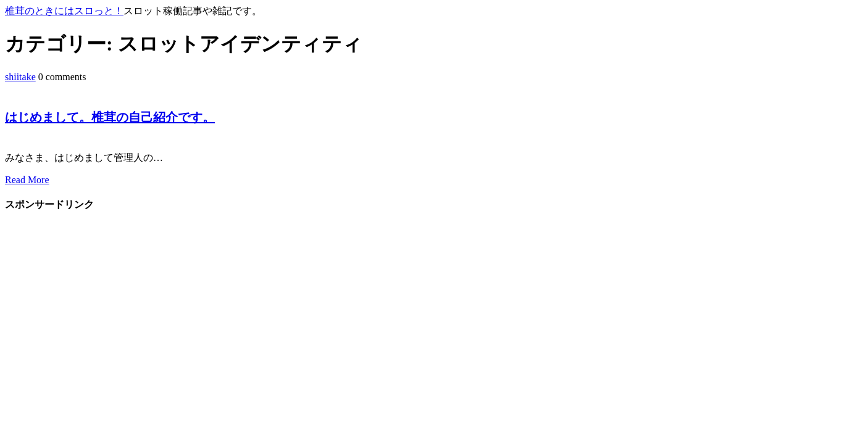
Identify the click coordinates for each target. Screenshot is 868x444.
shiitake (20, 77)
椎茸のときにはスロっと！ (64, 11)
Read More (27, 180)
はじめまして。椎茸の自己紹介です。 (110, 117)
